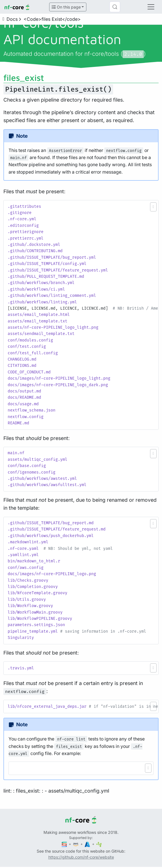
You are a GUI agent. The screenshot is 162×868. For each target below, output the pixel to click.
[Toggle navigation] (151, 7)
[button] (153, 207)
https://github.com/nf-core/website (81, 857)
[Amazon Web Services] (76, 844)
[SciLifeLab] (99, 844)
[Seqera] (65, 844)
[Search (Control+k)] (115, 7)
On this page (66, 7)
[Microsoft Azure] (88, 844)
